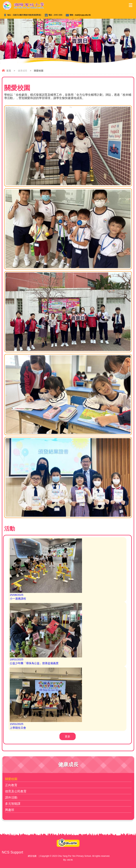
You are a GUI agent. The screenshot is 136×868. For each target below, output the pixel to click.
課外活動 (11, 798)
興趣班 (10, 810)
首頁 (9, 71)
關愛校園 (11, 779)
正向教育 (11, 785)
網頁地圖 (32, 856)
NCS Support (12, 852)
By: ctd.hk (68, 860)
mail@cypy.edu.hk (83, 15)
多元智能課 (13, 804)
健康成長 (23, 71)
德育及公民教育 (16, 791)
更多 (68, 736)
